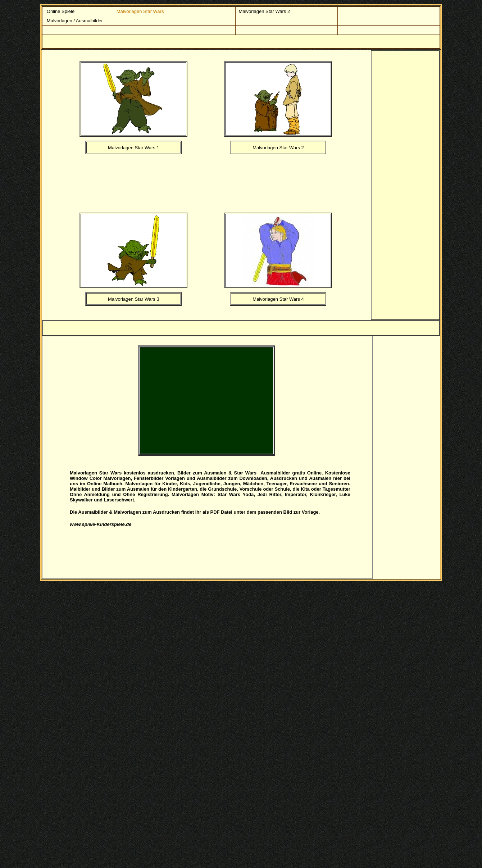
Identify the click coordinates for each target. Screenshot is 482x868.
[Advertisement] (226, 182)
